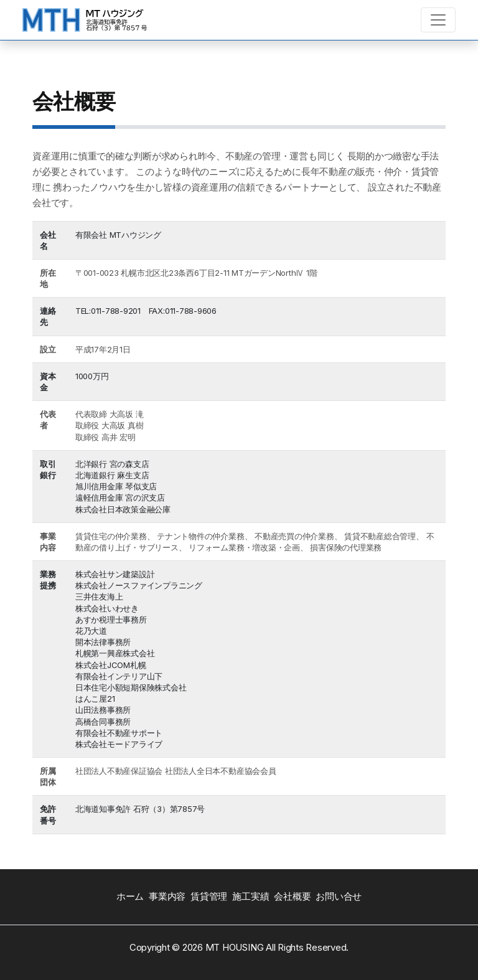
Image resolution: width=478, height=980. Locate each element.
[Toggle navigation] (438, 20)
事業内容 (167, 896)
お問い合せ (339, 896)
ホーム (130, 896)
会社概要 (292, 896)
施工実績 (251, 896)
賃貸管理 (209, 896)
